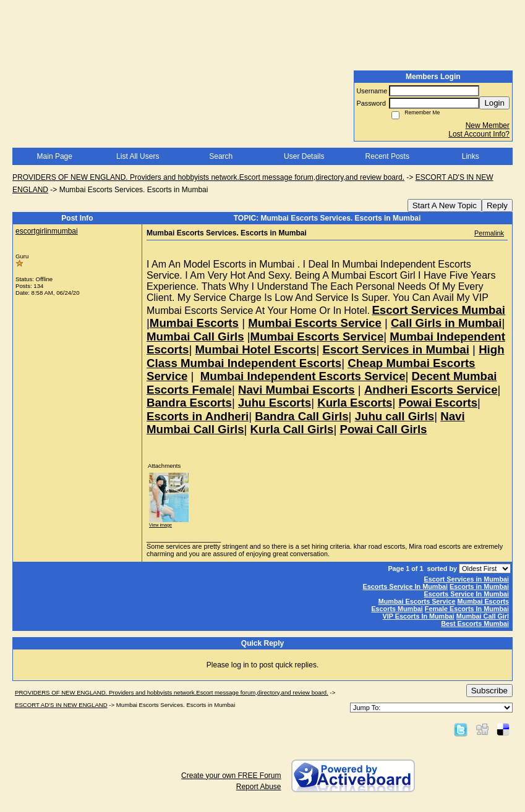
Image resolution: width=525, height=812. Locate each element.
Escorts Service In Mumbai (405, 586)
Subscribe (489, 691)
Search (221, 156)
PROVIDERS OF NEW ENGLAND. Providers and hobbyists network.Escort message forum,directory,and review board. (208, 177)
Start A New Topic (445, 205)
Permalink (489, 233)
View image (160, 525)
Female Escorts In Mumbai (467, 609)
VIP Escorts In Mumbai (419, 616)
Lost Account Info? (479, 134)
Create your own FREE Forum (231, 776)
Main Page (55, 156)
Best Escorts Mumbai (475, 624)
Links (471, 156)
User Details (304, 156)
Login (494, 103)
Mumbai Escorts (483, 601)
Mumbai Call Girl (483, 616)
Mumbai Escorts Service (417, 601)
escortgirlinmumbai (47, 231)
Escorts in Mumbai (479, 586)
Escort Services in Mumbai (467, 579)
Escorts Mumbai (397, 609)
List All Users (138, 156)
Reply (497, 205)
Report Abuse (259, 787)
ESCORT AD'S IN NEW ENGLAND (61, 705)
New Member (488, 125)
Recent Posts (387, 156)
